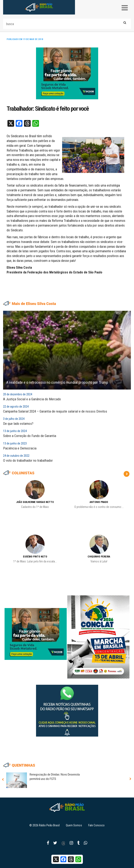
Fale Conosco (96, 825)
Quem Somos (74, 825)
